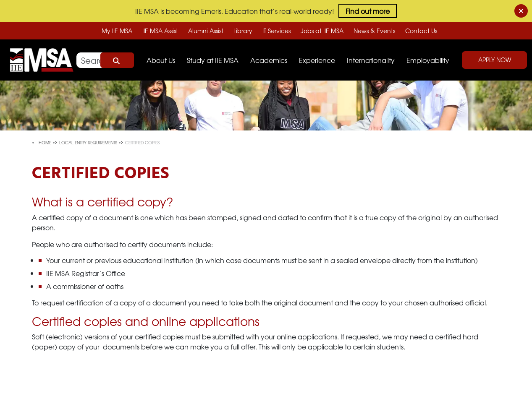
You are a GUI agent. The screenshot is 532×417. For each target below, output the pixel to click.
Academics (269, 60)
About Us (161, 60)
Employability (428, 60)
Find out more (368, 11)
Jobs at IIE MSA (322, 31)
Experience (317, 60)
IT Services (276, 31)
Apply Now (495, 60)
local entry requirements (89, 142)
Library (243, 31)
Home (46, 142)
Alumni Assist (206, 31)
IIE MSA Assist (160, 31)
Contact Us (421, 31)
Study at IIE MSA (213, 60)
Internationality (371, 60)
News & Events (374, 31)
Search (117, 60)
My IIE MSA (117, 31)
